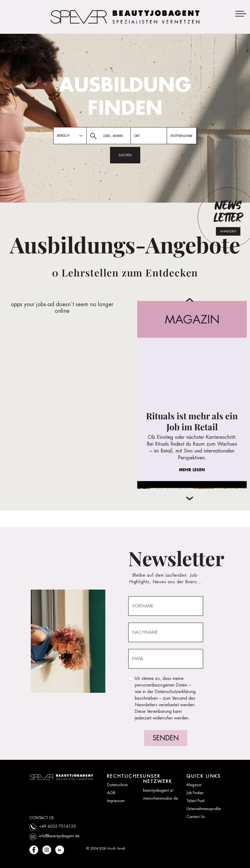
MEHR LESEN (192, 470)
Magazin (194, 785)
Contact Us (196, 817)
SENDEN (166, 738)
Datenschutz (117, 785)
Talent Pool (195, 801)
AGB (111, 793)
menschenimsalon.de (160, 798)
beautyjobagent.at (158, 790)
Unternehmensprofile (204, 809)
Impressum (116, 801)
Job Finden (195, 793)
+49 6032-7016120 (57, 826)
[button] (190, 499)
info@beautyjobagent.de (59, 836)
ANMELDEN (228, 231)
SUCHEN (125, 155)
